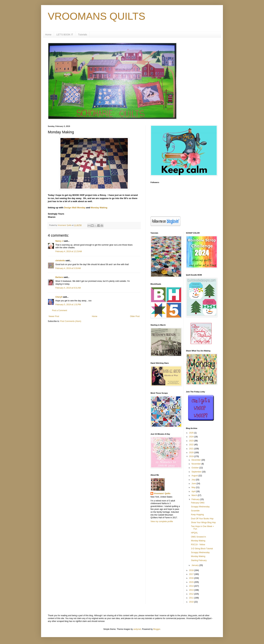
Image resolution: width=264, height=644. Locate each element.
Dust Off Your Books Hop (202, 519)
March (195, 495)
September (197, 472)
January (195, 565)
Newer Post (54, 316)
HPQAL (194, 533)
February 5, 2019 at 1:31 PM (68, 305)
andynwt (137, 629)
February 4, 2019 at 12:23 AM (69, 251)
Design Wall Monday (75, 208)
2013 (192, 590)
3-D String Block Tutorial (202, 549)
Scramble (195, 511)
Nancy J (59, 241)
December (196, 460)
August (195, 476)
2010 (192, 602)
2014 (192, 586)
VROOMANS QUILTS (97, 16)
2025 (192, 433)
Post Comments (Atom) (71, 321)
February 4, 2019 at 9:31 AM (68, 288)
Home (48, 35)
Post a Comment (60, 310)
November (196, 464)
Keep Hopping (197, 515)
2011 (192, 598)
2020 (192, 453)
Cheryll (59, 297)
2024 (192, 437)
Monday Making (99, 208)
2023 (192, 441)
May (194, 487)
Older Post (135, 316)
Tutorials (83, 35)
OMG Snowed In (198, 537)
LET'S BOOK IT (65, 35)
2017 (192, 574)
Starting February (199, 560)
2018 (192, 570)
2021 (192, 449)
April (194, 491)
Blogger (157, 629)
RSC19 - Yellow (198, 545)
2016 (192, 578)
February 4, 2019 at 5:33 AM (68, 268)
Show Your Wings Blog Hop (203, 522)
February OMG (198, 503)
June (194, 484)
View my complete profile (162, 521)
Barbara (59, 277)
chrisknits (60, 261)
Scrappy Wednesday (200, 507)
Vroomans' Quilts (162, 493)
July (194, 480)
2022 (192, 445)
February (196, 499)
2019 (192, 456)
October (195, 468)
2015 (192, 582)
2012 (192, 594)
